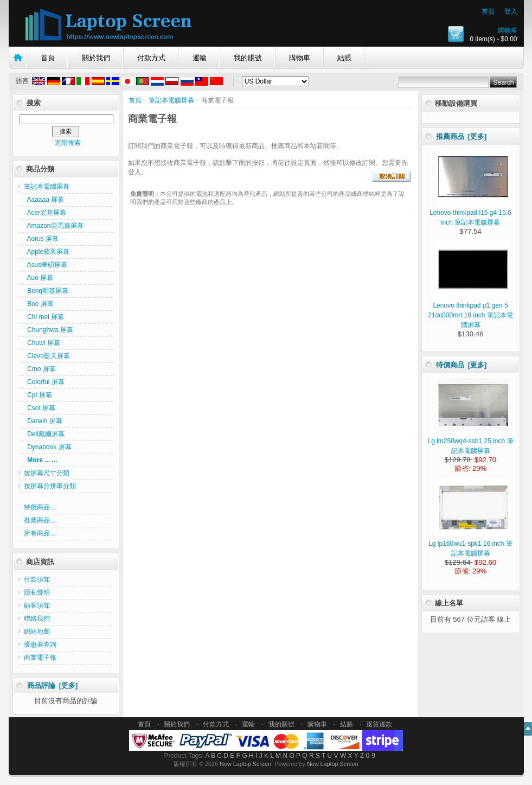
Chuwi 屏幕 (42, 343)
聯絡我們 (37, 618)
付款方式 (151, 58)
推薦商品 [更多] (462, 136)
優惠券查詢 (40, 644)
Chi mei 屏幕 (44, 317)
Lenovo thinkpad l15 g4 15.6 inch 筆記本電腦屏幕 (470, 213)
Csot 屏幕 (40, 408)
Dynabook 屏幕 (48, 447)
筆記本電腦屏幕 (171, 100)
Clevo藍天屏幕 (47, 356)
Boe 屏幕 (39, 304)
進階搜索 (68, 143)
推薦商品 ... (40, 520)
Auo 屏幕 (39, 278)
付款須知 (37, 579)
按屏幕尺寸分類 (47, 473)
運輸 (200, 58)
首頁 (488, 11)
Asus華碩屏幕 (46, 265)
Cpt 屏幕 (38, 395)
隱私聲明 (37, 592)
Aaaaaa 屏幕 (44, 200)
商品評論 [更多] (53, 685)
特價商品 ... (40, 507)
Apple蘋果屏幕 (47, 252)
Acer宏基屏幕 (45, 213)
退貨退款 (379, 724)
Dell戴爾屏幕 (44, 434)
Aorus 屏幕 (41, 239)
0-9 (371, 756)
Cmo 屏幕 (40, 369)
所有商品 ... (40, 533)
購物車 (508, 30)
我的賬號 (248, 58)
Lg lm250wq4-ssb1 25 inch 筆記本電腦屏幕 (470, 441)
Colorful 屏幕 (44, 382)
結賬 (344, 58)
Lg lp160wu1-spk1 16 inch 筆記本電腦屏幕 (470, 544)
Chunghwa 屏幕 (49, 330)
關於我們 (96, 58)
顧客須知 (37, 605)
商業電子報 (40, 658)
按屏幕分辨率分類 (50, 486)
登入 (511, 11)
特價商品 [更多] (462, 365)
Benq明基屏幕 (46, 291)
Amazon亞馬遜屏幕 (54, 226)
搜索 (34, 103)
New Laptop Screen (245, 764)
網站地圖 (37, 631)
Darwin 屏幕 (43, 421)
